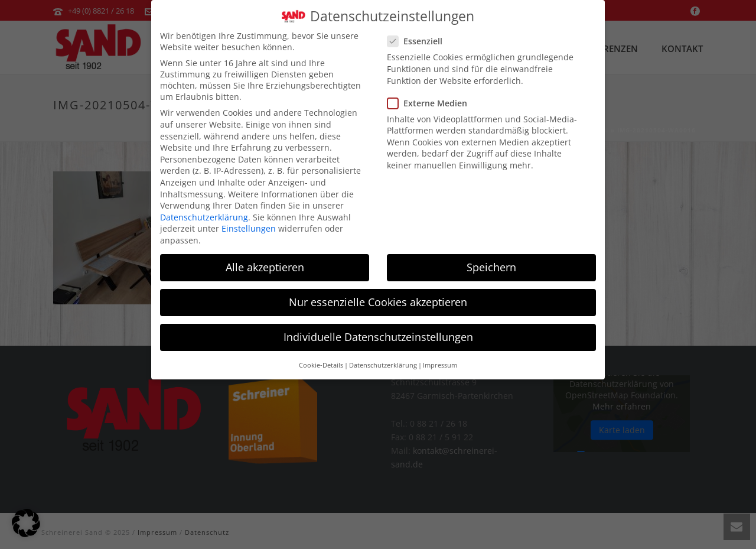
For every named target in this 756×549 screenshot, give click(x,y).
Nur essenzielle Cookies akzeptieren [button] (378, 294)
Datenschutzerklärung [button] (383, 358)
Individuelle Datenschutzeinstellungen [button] (378, 329)
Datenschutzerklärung (204, 209)
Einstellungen (249, 221)
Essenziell (418, 33)
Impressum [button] (440, 358)
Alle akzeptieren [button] (265, 259)
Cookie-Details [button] (321, 358)
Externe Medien (431, 95)
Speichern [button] (491, 259)
